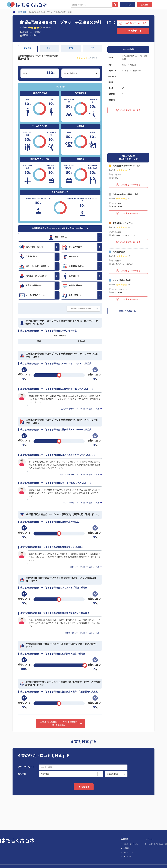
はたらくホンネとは (131, 832)
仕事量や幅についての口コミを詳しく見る (82, 633)
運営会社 (3, 857)
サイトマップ (128, 841)
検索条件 (22, 774)
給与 (71, 48)
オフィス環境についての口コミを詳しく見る (81, 503)
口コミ (49, 48)
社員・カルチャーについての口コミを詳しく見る (79, 475)
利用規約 (127, 837)
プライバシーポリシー (19, 857)
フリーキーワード (26, 767)
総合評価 (28, 48)
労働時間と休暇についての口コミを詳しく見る (80, 409)
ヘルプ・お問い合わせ (156, 832)
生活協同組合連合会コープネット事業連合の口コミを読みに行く (59, 723)
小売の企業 (22, 12)
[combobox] (92, 5)
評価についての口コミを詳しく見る (85, 567)
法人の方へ (127, 845)
